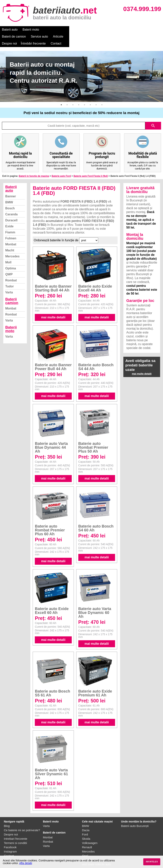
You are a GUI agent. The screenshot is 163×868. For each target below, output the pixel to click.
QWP (9, 267)
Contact (7, 37)
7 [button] (96, 98)
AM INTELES (152, 862)
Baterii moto (31, 30)
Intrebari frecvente (16, 832)
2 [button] (67, 98)
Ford (85, 827)
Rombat (11, 273)
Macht (10, 243)
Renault (87, 840)
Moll (8, 255)
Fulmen (11, 231)
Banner (11, 189)
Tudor (9, 279)
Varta (9, 285)
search (153, 119)
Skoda (86, 832)
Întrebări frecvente (141, 30)
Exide (9, 219)
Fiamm (10, 225)
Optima (11, 261)
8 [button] (102, 98)
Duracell (11, 213)
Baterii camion (12, 294)
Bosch (10, 201)
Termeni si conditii (15, 836)
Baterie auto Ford (61, 169)
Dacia (86, 823)
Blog (7, 819)
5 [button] (84, 98)
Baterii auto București (135, 819)
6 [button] (90, 98)
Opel (85, 849)
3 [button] (73, 98)
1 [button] (61, 98)
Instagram (10, 844)
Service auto (81, 30)
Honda (86, 853)
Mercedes (12, 249)
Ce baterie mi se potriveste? (22, 823)
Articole (100, 30)
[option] (81, 69)
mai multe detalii (53, 310)
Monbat (11, 237)
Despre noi (118, 30)
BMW (9, 195)
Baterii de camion (56, 30)
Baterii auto (10, 30)
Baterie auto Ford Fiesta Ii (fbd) (91, 169)
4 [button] (79, 98)
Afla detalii (26, 863)
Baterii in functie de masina (34, 169)
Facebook (10, 840)
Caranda (11, 207)
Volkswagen (90, 836)
